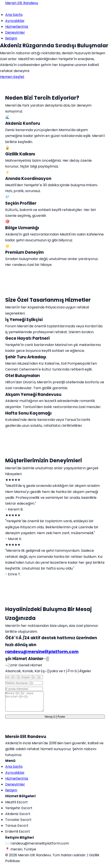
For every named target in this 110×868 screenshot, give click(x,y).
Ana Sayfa (14, 15)
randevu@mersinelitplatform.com (42, 652)
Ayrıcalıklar (15, 21)
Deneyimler (15, 32)
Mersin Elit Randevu (22, 3)
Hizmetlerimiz (17, 27)
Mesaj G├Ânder (55, 721)
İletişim (11, 38)
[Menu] (6, 10)
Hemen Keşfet (12, 77)
